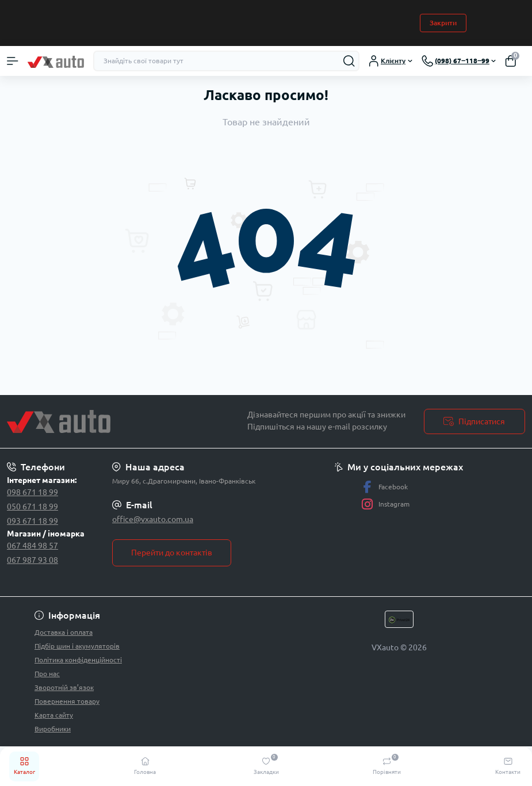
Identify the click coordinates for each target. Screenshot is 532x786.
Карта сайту (54, 715)
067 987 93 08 (32, 560)
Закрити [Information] (443, 23)
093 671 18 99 (32, 521)
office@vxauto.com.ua (153, 519)
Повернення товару (67, 701)
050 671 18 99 (32, 507)
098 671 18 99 (32, 492)
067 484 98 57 (32, 546)
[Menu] (13, 61)
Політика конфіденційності (78, 660)
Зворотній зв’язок (64, 687)
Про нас (47, 674)
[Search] (349, 61)
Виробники (53, 729)
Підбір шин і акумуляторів (77, 646)
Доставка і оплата (64, 632)
